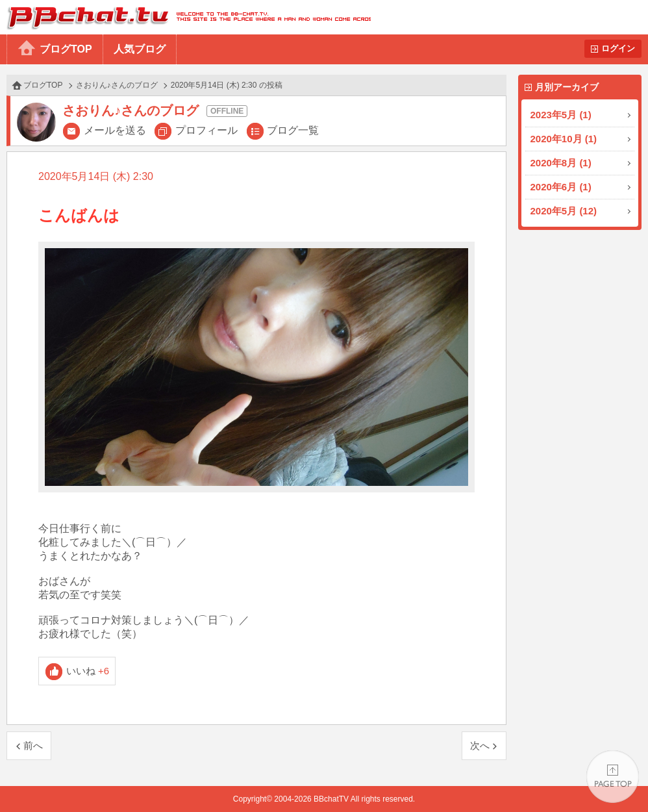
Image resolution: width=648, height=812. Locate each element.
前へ (33, 745)
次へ (480, 745)
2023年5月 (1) (561, 115)
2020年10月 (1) (564, 139)
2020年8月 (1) (561, 163)
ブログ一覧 (293, 130)
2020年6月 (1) (561, 187)
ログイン (618, 48)
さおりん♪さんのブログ (117, 85)
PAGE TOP (613, 777)
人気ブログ (140, 49)
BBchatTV (185, 17)
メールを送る (115, 130)
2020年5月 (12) (564, 211)
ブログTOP (66, 49)
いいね (88, 671)
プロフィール (206, 130)
